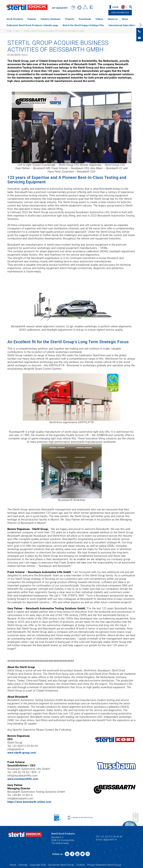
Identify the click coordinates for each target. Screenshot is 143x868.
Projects (70, 19)
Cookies (81, 865)
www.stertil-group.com (22, 753)
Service (137, 19)
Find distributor (120, 13)
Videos (99, 19)
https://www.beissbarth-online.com (29, 802)
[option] (15, 19)
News (125, 19)
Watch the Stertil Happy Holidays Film (83, 25)
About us (113, 19)
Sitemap (23, 865)
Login (115, 7)
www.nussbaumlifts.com (23, 779)
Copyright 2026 (38, 865)
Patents (32, 19)
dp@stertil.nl (110, 839)
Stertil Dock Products (27, 7)
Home (13, 865)
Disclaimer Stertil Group (61, 865)
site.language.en (123, 7)
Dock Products (15, 19)
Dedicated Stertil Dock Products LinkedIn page (32, 25)
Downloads (85, 19)
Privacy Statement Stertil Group (104, 865)
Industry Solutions (51, 19)
